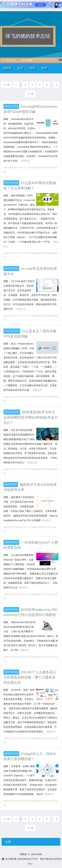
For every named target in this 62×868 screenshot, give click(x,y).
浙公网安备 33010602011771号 (20, 859)
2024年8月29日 (11, 542)
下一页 (30, 94)
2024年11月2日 (11, 268)
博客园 (7, 68)
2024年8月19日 (11, 672)
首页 (21, 68)
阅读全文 (26, 161)
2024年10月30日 (12, 331)
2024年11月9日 (11, 106)
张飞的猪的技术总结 (28, 36)
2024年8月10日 (11, 754)
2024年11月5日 (11, 183)
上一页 (6, 85)
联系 (32, 68)
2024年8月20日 (11, 609)
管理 (44, 68)
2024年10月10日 (12, 412)
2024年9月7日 (11, 484)
